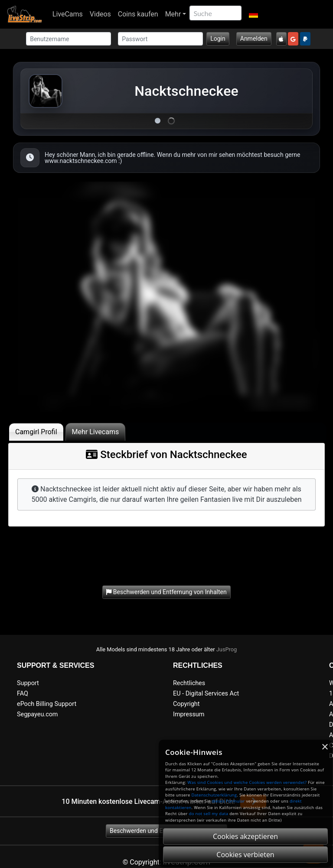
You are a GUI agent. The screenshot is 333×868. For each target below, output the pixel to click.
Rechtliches (189, 683)
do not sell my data (209, 814)
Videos (100, 14)
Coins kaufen (138, 14)
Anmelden (254, 39)
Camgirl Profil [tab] (36, 432)
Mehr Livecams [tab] (96, 432)
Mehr (173, 14)
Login (218, 39)
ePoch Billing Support (47, 704)
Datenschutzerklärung (214, 795)
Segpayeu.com (38, 714)
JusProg (227, 649)
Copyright (186, 704)
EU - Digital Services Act (206, 694)
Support (28, 683)
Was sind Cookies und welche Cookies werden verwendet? (247, 782)
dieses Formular (228, 801)
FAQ (23, 694)
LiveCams (68, 14)
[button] (253, 14)
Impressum (189, 714)
